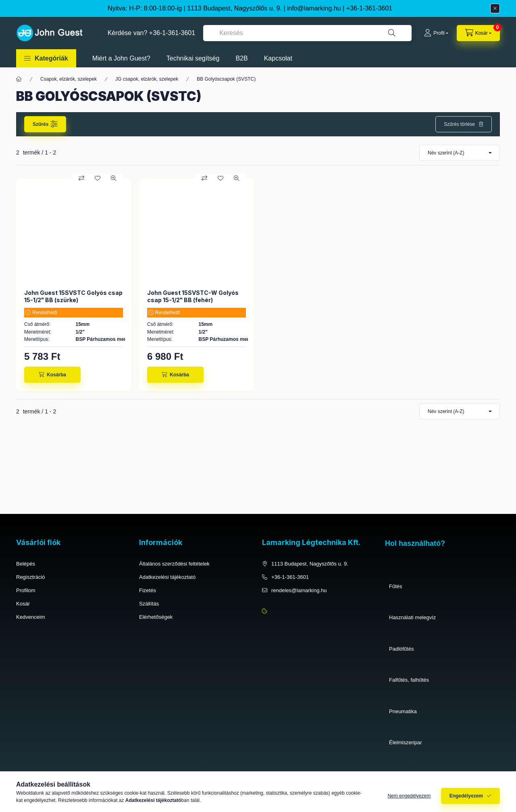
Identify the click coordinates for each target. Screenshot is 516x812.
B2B (241, 58)
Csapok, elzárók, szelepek (69, 79)
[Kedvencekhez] (98, 178)
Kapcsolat (278, 58)
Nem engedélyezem (409, 799)
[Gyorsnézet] (114, 178)
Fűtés (396, 586)
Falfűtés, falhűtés (409, 680)
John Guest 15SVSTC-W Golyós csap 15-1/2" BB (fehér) (193, 296)
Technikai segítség (193, 58)
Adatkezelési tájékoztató (167, 577)
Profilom (26, 590)
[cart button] (478, 33)
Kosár (23, 604)
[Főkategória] (19, 79)
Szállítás (149, 604)
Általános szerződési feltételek (174, 564)
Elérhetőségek (156, 617)
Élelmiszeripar (406, 742)
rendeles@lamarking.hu (299, 590)
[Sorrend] (460, 153)
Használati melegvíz (412, 617)
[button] (46, 58)
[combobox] (307, 33)
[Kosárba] (52, 375)
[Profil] (436, 33)
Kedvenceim (31, 617)
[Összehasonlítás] (81, 178)
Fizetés (148, 590)
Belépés (26, 564)
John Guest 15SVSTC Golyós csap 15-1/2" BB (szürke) (73, 296)
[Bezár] (495, 8)
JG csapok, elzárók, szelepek (147, 79)
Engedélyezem (466, 799)
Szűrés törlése (459, 124)
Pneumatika (403, 711)
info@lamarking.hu (314, 8)
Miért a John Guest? (121, 58)
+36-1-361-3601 (369, 8)
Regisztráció (31, 577)
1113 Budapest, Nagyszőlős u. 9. (310, 564)
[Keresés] (392, 33)
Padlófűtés (401, 649)
